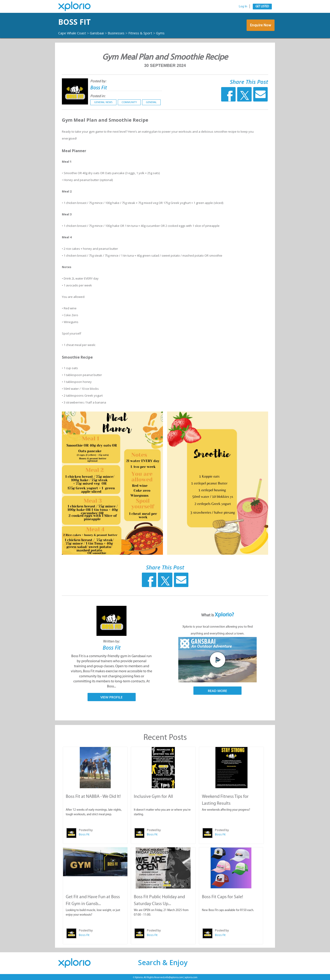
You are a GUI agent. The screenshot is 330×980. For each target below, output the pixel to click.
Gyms (171, 33)
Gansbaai (101, 33)
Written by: (111, 641)
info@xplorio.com (174, 976)
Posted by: (98, 81)
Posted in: (98, 96)
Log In (243, 6)
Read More (217, 691)
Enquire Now (260, 26)
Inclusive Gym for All (153, 796)
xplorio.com (191, 976)
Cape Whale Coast (74, 33)
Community (129, 102)
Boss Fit (78, 22)
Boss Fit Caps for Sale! (223, 896)
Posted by (86, 829)
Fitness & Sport (150, 33)
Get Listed (262, 6)
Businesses (123, 33)
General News (103, 102)
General (151, 102)
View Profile (111, 697)
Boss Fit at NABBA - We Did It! (93, 796)
